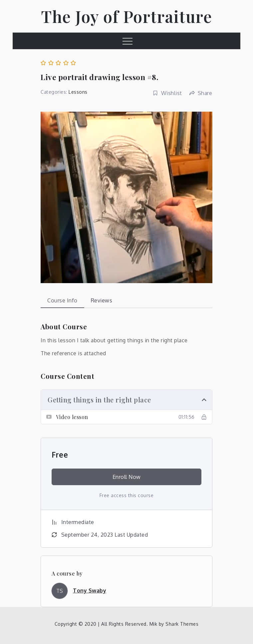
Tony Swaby (90, 590)
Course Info (62, 300)
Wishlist (167, 93)
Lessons (78, 92)
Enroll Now (127, 477)
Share (201, 93)
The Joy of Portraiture (126, 16)
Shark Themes (182, 624)
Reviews (102, 300)
